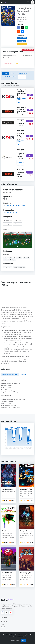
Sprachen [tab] (24, 374)
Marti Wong (22, 206)
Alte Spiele (18, 224)
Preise (6, 73)
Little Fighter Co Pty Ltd (10, 206)
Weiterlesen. (15, 641)
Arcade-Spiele (19, 220)
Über (13, 73)
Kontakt (3, 627)
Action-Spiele (8, 220)
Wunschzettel (9, 64)
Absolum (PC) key (8, 489)
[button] (33, 2)
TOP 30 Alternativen (10, 77)
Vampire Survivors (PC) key (26, 531)
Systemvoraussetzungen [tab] (10, 374)
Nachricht (4, 621)
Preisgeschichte (23, 73)
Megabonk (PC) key (26, 489)
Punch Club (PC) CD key (8, 573)
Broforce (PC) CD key (26, 573)
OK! (23, 641)
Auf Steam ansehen (22, 44)
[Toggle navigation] (28, 2)
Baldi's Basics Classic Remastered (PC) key (8, 531)
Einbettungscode (22, 41)
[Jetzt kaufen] (30, 95)
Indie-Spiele (8, 224)
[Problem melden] (17, 64)
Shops (3, 624)
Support (22, 77)
